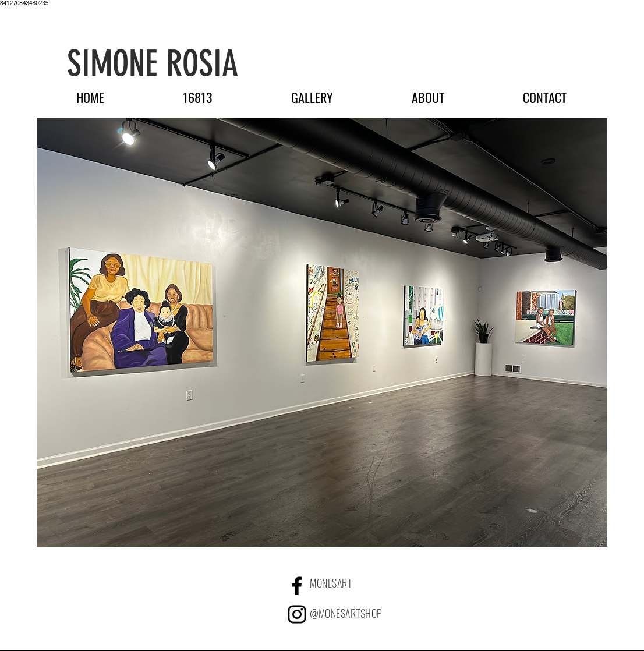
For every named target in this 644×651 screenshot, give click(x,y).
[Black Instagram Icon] (297, 614)
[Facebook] (297, 586)
